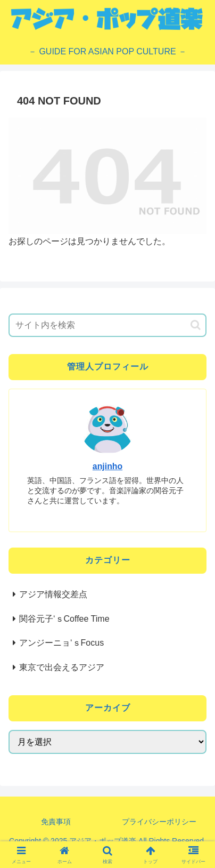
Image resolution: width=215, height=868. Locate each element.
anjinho (107, 466)
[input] (107, 325)
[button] (196, 325)
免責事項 (56, 822)
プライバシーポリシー (159, 822)
